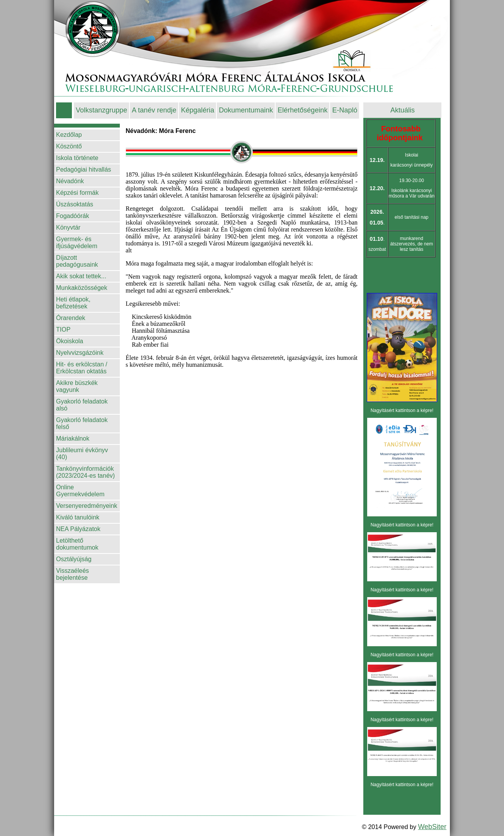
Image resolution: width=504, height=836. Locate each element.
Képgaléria (198, 110)
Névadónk (70, 181)
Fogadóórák (72, 216)
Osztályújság (74, 559)
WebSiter (432, 827)
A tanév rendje (154, 110)
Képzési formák (77, 193)
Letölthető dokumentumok (77, 544)
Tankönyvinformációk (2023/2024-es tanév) (85, 472)
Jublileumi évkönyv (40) (82, 454)
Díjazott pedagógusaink (77, 261)
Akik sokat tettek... (81, 276)
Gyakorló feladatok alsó (82, 405)
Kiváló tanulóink (78, 517)
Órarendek (71, 318)
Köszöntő (69, 146)
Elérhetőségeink (302, 110)
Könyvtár (68, 227)
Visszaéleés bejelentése (72, 574)
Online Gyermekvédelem (80, 491)
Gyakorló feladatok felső (82, 423)
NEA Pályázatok (78, 529)
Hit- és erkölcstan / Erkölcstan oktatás (82, 368)
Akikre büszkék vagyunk (77, 386)
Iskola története (77, 158)
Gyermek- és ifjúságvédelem (77, 243)
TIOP (63, 329)
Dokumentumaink (246, 110)
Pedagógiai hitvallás (83, 169)
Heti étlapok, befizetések (73, 303)
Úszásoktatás (75, 204)
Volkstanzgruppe (101, 110)
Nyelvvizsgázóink (80, 353)
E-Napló (345, 110)
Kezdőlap (69, 135)
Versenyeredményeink (87, 506)
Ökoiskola (70, 341)
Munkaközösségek (82, 288)
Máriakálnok (73, 438)
